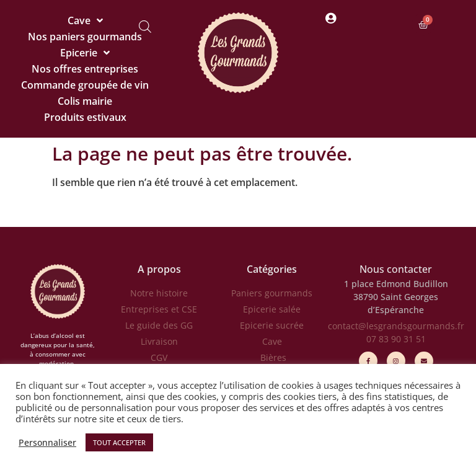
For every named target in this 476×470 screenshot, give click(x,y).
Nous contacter (396, 269)
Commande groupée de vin (85, 85)
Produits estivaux (85, 117)
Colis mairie (85, 101)
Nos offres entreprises (85, 69)
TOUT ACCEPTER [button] (119, 442)
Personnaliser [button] (47, 443)
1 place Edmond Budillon (396, 284)
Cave (85, 20)
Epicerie (85, 53)
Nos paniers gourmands (85, 37)
